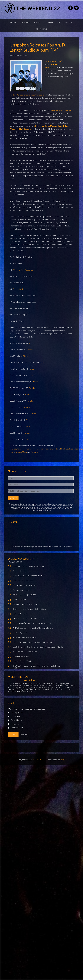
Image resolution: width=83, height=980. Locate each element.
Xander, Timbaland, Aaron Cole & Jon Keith (36, 667)
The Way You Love (21, 666)
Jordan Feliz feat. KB (29, 604)
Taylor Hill (23, 633)
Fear (15, 571)
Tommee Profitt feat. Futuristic (40, 628)
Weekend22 (33, 8)
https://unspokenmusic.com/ (23, 449)
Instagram (49, 449)
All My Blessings (19, 628)
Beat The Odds (19, 647)
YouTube (69, 449)
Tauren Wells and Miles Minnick (41, 642)
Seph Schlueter (17, 728)
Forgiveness (18, 590)
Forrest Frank (26, 661)
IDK (15, 614)
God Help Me (18, 289)
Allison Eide (23, 614)
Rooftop (16, 637)
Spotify (77, 449)
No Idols (17, 566)
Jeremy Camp (31, 652)
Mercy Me (15, 724)
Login (63, 760)
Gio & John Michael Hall (36, 576)
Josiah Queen (28, 580)
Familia (16, 604)
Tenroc (23, 599)
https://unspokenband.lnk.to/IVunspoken (29, 95)
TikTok (63, 449)
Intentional (17, 656)
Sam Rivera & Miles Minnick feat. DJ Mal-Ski (45, 647)
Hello (15, 633)
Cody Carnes (16, 716)
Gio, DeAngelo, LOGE (35, 618)
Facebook (40, 449)
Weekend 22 (38, 760)
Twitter (56, 449)
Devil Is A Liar (19, 576)
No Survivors (18, 652)
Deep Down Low (20, 585)
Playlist (16, 599)
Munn (27, 590)
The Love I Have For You (23, 609)
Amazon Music (21, 452)
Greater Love (19, 618)
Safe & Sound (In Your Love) (24, 623)
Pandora (34, 452)
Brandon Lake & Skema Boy (33, 566)
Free (27, 394)
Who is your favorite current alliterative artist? (27, 709)
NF (20, 571)
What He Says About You (61, 110)
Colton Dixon (40, 609)
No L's (16, 661)
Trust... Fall (17, 595)
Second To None (20, 642)
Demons (17, 580)
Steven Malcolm (44, 623)
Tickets (31, 343)
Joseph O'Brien (30, 595)
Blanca (26, 656)
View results (25, 734)
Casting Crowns (17, 712)
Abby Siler (33, 585)
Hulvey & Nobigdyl (29, 637)
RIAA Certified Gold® (53, 61)
